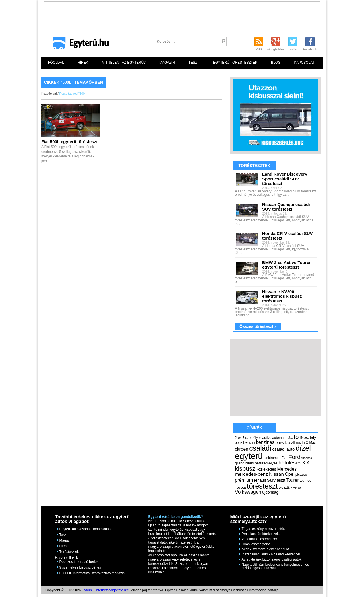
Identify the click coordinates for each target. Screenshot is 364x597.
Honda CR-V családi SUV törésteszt (288, 236)
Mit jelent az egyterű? (124, 63)
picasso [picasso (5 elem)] (301, 475)
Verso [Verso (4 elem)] (297, 487)
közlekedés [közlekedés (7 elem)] (266, 469)
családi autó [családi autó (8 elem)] (283, 449)
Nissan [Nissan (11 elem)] (276, 474)
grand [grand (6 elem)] (240, 463)
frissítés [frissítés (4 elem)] (307, 458)
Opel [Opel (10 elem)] (289, 474)
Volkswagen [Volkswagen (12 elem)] (248, 492)
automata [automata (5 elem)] (279, 438)
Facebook (310, 49)
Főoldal (56, 63)
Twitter (293, 49)
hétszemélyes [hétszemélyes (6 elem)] (266, 463)
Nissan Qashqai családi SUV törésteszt (286, 207)
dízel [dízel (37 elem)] (303, 448)
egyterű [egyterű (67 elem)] (249, 456)
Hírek (83, 63)
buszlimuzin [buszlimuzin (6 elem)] (295, 443)
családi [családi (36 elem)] (260, 448)
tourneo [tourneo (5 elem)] (306, 481)
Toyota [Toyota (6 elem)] (240, 487)
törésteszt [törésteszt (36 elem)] (262, 486)
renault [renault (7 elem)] (260, 480)
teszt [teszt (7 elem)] (281, 480)
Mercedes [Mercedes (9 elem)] (287, 469)
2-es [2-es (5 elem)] (238, 438)
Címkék (254, 428)
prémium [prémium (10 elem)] (244, 480)
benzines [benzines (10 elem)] (265, 442)
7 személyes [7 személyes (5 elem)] (252, 438)
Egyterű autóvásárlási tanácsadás (85, 529)
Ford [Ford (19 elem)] (294, 457)
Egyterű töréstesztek (235, 63)
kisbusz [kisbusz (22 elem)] (245, 469)
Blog (276, 63)
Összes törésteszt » (258, 326)
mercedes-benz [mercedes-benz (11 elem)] (252, 474)
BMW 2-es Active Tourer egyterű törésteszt (287, 265)
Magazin (167, 63)
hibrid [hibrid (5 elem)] (250, 463)
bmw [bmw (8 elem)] (280, 442)
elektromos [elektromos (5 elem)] (272, 458)
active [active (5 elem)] (267, 438)
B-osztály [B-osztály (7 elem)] (308, 437)
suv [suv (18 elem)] (272, 480)
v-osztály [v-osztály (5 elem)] (285, 487)
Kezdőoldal (49, 94)
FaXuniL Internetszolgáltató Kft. (106, 590)
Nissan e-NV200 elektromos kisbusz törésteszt (282, 296)
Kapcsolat (304, 63)
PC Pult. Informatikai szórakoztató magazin (92, 573)
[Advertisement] (182, 15)
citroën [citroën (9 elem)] (242, 449)
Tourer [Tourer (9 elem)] (292, 480)
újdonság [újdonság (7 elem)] (270, 492)
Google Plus (276, 49)
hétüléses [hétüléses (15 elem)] (290, 463)
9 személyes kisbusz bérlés (80, 567)
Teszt (194, 63)
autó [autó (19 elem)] (293, 437)
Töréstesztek (254, 166)
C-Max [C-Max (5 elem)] (311, 443)
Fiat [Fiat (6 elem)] (284, 458)
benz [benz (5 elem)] (239, 443)
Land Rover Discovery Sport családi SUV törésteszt (285, 179)
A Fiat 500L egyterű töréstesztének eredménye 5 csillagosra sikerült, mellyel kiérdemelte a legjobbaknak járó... (69, 152)
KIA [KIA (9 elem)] (306, 463)
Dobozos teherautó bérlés (79, 562)
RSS (259, 49)
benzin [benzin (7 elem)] (249, 442)
